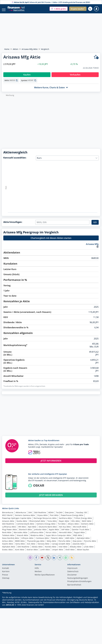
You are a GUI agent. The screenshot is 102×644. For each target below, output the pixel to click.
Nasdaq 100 (82, 515)
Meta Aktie (51, 544)
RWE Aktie (78, 538)
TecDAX (59, 515)
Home (7, 49)
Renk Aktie (7, 535)
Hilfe (37, 571)
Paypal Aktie (79, 535)
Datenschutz (73, 574)
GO (95, 225)
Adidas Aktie (37, 549)
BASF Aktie (87, 524)
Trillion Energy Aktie (83, 521)
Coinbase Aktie (42, 541)
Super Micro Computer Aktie (58, 538)
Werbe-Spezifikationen (45, 578)
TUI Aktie (62, 527)
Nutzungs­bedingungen (78, 581)
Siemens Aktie (87, 527)
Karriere (6, 574)
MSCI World (7, 518)
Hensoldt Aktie (65, 535)
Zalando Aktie (79, 547)
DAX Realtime (40, 515)
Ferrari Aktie (51, 535)
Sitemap (6, 581)
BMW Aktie (20, 544)
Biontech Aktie (25, 532)
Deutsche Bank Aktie (48, 529)
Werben (38, 574)
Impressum (72, 571)
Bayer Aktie (64, 524)
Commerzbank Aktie (25, 527)
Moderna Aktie (37, 538)
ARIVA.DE (10, 608)
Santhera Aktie (65, 521)
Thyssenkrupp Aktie (36, 544)
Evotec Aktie (7, 552)
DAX (30, 515)
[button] (59, 9)
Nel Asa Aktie (65, 529)
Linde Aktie (89, 549)
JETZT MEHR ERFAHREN (51, 498)
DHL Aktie (76, 524)
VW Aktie (22, 529)
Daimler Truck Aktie (80, 532)
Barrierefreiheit (74, 588)
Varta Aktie (20, 547)
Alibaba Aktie (76, 549)
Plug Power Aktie (9, 532)
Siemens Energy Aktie (46, 527)
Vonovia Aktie (43, 547)
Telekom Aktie (8, 538)
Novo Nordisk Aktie (11, 541)
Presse (5, 578)
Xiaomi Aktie (8, 547)
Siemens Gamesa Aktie (25, 518)
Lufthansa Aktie (9, 529)
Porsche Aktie (64, 544)
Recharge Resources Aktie (45, 521)
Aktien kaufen (83, 552)
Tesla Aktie (52, 524)
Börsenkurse (8, 515)
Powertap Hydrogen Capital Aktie (17, 521)
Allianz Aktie (73, 527)
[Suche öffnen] (90, 9)
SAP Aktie (65, 532)
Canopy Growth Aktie (61, 547)
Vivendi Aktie (22, 538)
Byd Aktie (32, 529)
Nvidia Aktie (22, 524)
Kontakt (6, 571)
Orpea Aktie (42, 518)
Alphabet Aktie (83, 541)
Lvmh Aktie (45, 552)
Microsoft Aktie (80, 529)
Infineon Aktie (27, 541)
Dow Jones (69, 515)
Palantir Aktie (57, 541)
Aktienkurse (21, 515)
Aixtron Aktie (32, 552)
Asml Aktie (20, 552)
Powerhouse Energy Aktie (72, 518)
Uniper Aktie (58, 552)
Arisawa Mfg (92, 247)
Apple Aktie (54, 532)
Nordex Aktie (51, 549)
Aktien (16, 49)
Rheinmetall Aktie (37, 524)
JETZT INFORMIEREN (51, 463)
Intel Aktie (63, 549)
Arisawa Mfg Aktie (30, 49)
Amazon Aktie (8, 524)
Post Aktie (54, 518)
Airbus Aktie (8, 544)
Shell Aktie (70, 552)
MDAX (51, 515)
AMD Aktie (70, 541)
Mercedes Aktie (21, 535)
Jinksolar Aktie (40, 532)
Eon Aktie (31, 547)
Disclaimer (72, 578)
